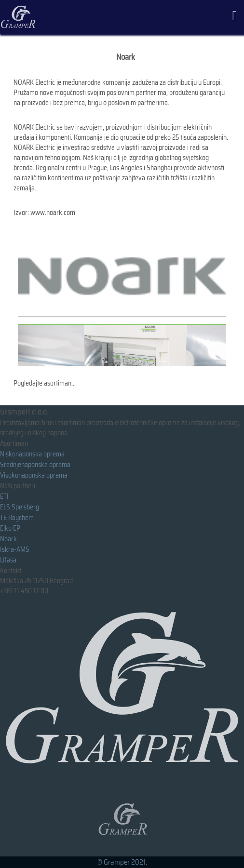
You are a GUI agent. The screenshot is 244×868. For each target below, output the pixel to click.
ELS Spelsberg (20, 507)
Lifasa (8, 560)
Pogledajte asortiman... (45, 383)
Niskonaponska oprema (32, 454)
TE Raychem (17, 518)
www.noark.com (53, 213)
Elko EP (10, 528)
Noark (8, 539)
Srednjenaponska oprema (35, 465)
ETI (4, 496)
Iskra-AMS (15, 549)
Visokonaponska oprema (34, 475)
